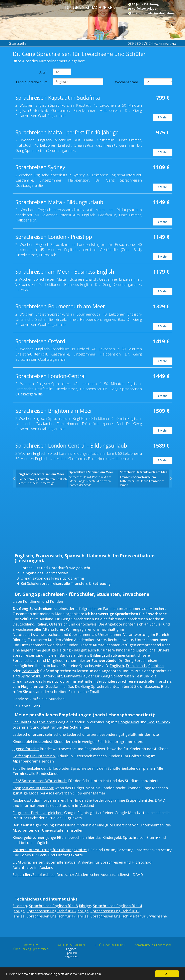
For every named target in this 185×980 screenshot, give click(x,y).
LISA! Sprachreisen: (29, 862)
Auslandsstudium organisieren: (39, 800)
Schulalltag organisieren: (34, 722)
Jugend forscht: (26, 749)
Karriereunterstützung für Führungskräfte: (50, 850)
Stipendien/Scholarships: (34, 875)
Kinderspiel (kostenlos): (33, 742)
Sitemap (20, 906)
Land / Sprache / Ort (31, 82)
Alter (43, 72)
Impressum (31, 945)
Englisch (117, 666)
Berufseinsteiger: (27, 825)
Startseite (18, 43)
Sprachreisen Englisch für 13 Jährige (60, 906)
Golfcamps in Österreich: (34, 756)
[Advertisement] (92, 521)
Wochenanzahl (126, 82)
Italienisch (30, 671)
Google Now (128, 722)
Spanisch (156, 666)
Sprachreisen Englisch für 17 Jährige (58, 916)
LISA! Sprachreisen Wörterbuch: (40, 781)
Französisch (136, 666)
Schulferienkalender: (30, 768)
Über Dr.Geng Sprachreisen (31, 949)
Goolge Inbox (159, 722)
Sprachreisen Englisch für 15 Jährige (58, 911)
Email (94, 692)
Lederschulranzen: (28, 734)
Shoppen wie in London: (33, 788)
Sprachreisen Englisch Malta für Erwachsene (129, 916)
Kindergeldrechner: (29, 837)
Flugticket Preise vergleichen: (38, 813)
